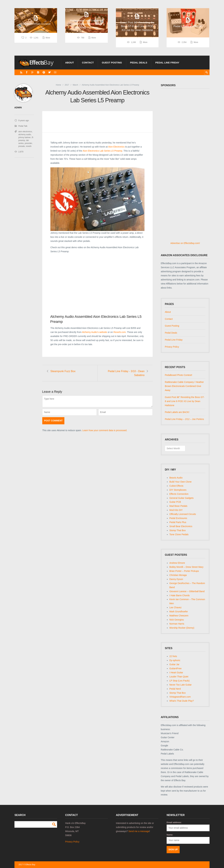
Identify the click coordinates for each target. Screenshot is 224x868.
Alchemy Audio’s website (95, 332)
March (75, 85)
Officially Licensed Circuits (183, 514)
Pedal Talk (23, 126)
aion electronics (25, 131)
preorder (28, 143)
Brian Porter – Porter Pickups (184, 571)
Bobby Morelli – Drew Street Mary (186, 567)
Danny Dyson (176, 579)
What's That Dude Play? (182, 701)
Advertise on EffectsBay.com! (185, 243)
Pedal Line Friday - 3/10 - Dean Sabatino (129, 373)
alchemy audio (25, 134)
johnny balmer (24, 137)
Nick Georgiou (177, 620)
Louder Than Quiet (179, 677)
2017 (67, 85)
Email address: (174, 822)
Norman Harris (177, 624)
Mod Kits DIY (176, 510)
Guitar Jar (174, 664)
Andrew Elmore (177, 563)
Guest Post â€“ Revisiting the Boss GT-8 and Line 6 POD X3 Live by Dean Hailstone (185, 401)
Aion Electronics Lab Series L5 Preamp (102, 151)
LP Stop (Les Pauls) (179, 681)
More (48, 42)
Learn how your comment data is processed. (105, 431)
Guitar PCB (175, 502)
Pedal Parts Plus (178, 522)
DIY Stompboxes (178, 490)
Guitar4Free (175, 668)
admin (18, 107)
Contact (88, 63)
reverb (29, 146)
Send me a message (139, 831)
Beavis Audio (176, 478)
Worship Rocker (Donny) (182, 628)
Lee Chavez (175, 607)
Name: (170, 835)
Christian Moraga (178, 575)
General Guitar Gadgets (181, 498)
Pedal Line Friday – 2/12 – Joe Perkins (184, 419)
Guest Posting (112, 63)
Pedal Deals (139, 63)
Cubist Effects (176, 486)
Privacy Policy (172, 347)
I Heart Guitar (176, 673)
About (69, 63)
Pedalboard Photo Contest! (178, 375)
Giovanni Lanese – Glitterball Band (187, 591)
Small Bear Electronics (181, 526)
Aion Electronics (116, 147)
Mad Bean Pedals (178, 506)
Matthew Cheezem (179, 616)
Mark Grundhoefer (179, 612)
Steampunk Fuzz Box (63, 371)
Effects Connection (179, 494)
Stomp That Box (178, 530)
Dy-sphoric (175, 660)
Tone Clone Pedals (179, 534)
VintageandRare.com (180, 697)
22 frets (173, 656)
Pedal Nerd (175, 689)
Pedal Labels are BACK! (177, 412)
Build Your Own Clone (180, 482)
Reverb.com (120, 332)
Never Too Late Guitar (181, 685)
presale (22, 146)
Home (59, 85)
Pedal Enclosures (178, 518)
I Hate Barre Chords (180, 595)
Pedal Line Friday (167, 63)
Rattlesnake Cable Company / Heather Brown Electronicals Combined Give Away (184, 386)
